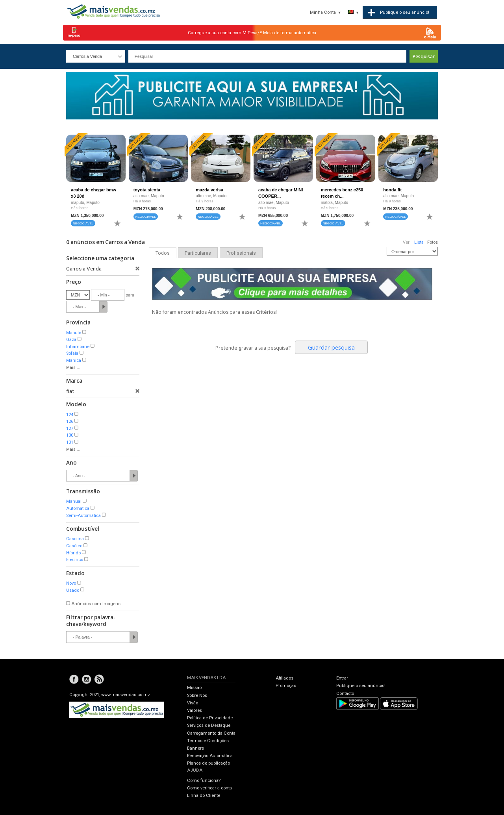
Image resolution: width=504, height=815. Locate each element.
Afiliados (284, 678)
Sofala (72, 353)
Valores (195, 710)
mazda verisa (209, 190)
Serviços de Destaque (209, 725)
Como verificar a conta (209, 788)
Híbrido (73, 553)
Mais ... (73, 368)
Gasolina (75, 539)
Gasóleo (74, 546)
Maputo (74, 333)
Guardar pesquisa (331, 347)
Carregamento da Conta (211, 733)
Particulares (198, 253)
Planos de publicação (208, 763)
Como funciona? (204, 781)
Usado (73, 590)
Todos (163, 253)
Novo (71, 583)
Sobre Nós (197, 696)
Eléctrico (75, 560)
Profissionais (241, 253)
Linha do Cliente (204, 796)
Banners (195, 748)
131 (70, 442)
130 (70, 435)
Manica (74, 360)
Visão (193, 703)
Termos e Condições (208, 741)
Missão (194, 688)
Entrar (342, 678)
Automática (78, 508)
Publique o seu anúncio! (361, 686)
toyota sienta (147, 190)
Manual (74, 501)
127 (70, 429)
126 (70, 421)
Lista (419, 242)
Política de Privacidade (210, 718)
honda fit (392, 190)
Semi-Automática (83, 516)
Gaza (71, 340)
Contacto (345, 694)
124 (70, 415)
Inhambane (78, 347)
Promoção (286, 686)
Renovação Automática (210, 756)
